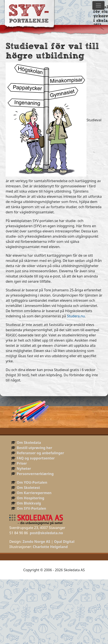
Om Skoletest (28, 488)
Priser (22, 463)
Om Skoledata (29, 443)
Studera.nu (76, 316)
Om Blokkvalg (29, 503)
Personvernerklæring (35, 474)
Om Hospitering (31, 498)
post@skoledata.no (46, 533)
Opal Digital (64, 542)
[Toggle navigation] (98, 5)
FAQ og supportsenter (36, 458)
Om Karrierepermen (34, 493)
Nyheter (24, 469)
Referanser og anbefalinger (40, 453)
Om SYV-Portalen (31, 508)
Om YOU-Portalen (32, 482)
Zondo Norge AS (37, 542)
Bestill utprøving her (34, 448)
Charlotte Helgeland (50, 547)
